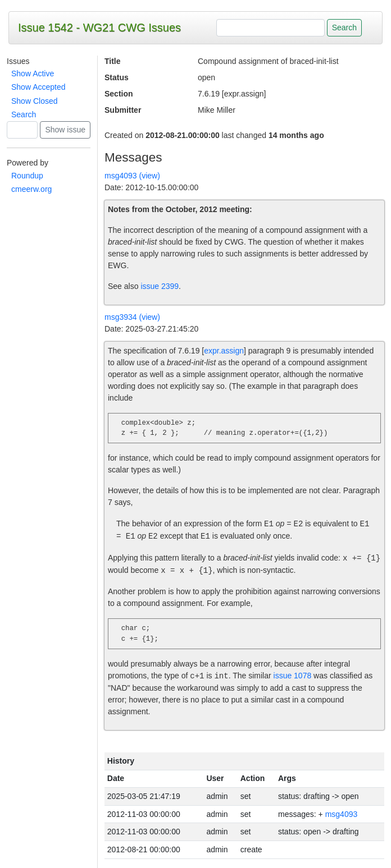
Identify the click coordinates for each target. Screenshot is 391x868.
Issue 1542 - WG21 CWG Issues (99, 27)
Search (24, 114)
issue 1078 (292, 676)
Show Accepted (38, 87)
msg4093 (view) (132, 176)
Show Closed (35, 101)
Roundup (27, 176)
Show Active (33, 74)
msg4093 (342, 814)
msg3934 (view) (132, 317)
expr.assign (224, 351)
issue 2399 (160, 286)
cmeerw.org (31, 189)
